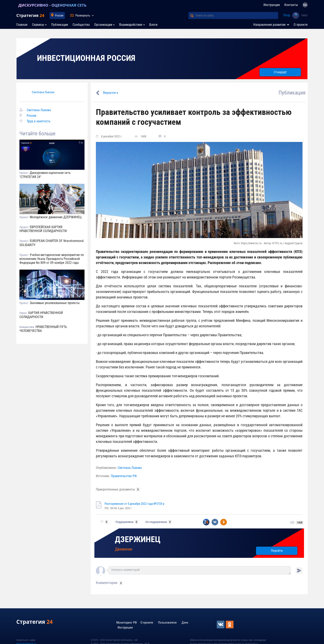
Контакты (291, 5)
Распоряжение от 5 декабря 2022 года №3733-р (134, 504)
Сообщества (81, 25)
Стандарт (280, 72)
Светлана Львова (43, 92)
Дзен (185, 623)
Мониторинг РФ (127, 623)
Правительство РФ (124, 476)
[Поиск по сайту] (237, 15)
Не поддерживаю (156, 522)
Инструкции (272, 5)
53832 (304, 15)
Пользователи (167, 623)
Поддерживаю (125, 522)
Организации (103, 25)
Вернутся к (111, 93)
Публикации (60, 25)
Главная (22, 25)
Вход (287, 15)
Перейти (277, 551)
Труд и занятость (39, 121)
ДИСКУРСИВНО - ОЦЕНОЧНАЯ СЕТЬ (53, 5)
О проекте (301, 25)
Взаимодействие (131, 25)
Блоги (153, 25)
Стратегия (30, 15)
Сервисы (38, 25)
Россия (59, 15)
